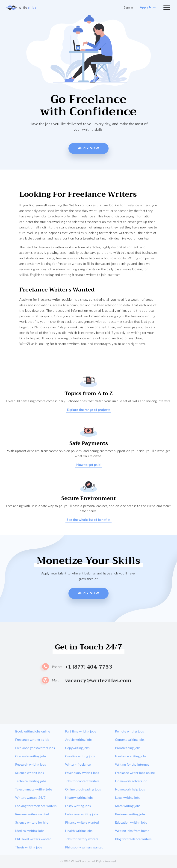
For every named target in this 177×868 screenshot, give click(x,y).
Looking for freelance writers (36, 806)
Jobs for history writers (82, 839)
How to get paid (88, 465)
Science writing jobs (29, 773)
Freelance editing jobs (131, 756)
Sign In (129, 7)
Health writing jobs (79, 831)
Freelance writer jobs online (135, 773)
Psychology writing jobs (82, 773)
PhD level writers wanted (33, 839)
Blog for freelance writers (133, 839)
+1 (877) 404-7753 (89, 667)
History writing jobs (79, 797)
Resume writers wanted (32, 814)
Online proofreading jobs (83, 789)
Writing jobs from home (132, 831)
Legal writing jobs (128, 797)
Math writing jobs (128, 806)
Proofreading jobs (128, 748)
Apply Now (148, 7)
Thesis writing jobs (29, 847)
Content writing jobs (130, 740)
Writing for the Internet (132, 764)
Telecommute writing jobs (34, 789)
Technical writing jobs (31, 781)
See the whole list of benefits (88, 520)
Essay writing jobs (78, 806)
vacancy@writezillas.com (98, 681)
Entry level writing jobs (82, 814)
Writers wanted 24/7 (30, 797)
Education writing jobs (131, 822)
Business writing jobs (130, 814)
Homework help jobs (130, 789)
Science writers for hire (32, 822)
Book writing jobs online (33, 731)
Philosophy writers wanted (84, 847)
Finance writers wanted (82, 822)
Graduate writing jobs (31, 756)
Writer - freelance (78, 764)
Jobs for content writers (82, 781)
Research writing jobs (31, 764)
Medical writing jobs (30, 831)
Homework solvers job (131, 781)
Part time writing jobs (81, 731)
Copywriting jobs (77, 748)
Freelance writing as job (32, 740)
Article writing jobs (79, 740)
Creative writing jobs (80, 756)
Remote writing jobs (129, 731)
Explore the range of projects (89, 410)
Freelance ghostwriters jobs (35, 748)
